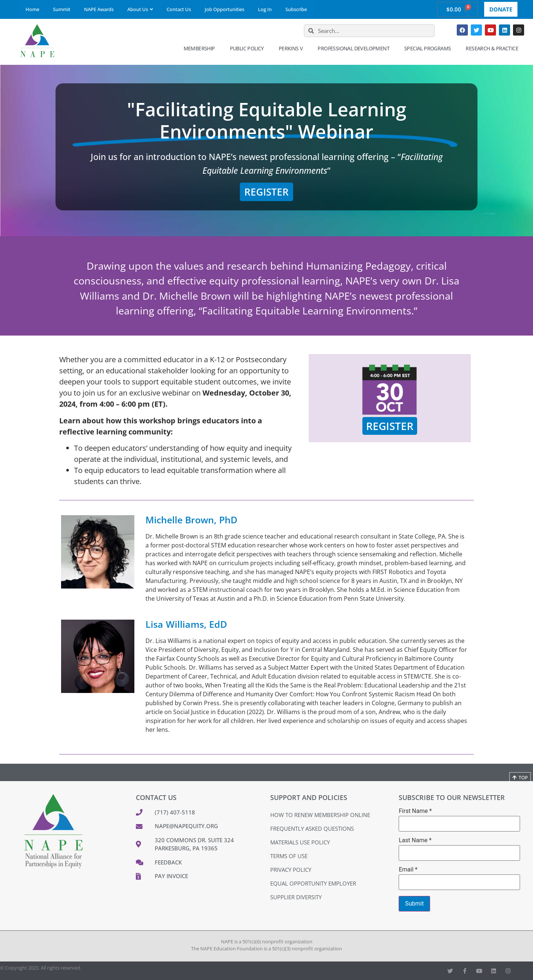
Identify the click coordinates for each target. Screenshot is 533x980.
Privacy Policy (291, 870)
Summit (62, 9)
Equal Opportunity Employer (313, 883)
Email (408, 870)
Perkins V (293, 49)
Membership (201, 49)
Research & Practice (494, 49)
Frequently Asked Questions (312, 829)
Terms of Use (289, 856)
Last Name (415, 840)
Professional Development (355, 49)
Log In (265, 9)
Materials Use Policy (300, 842)
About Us (140, 9)
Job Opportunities (224, 9)
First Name (415, 811)
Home (32, 9)
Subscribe (296, 9)
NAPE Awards (99, 9)
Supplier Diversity (296, 897)
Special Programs (429, 49)
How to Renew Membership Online (320, 815)
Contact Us (179, 9)
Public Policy (249, 49)
